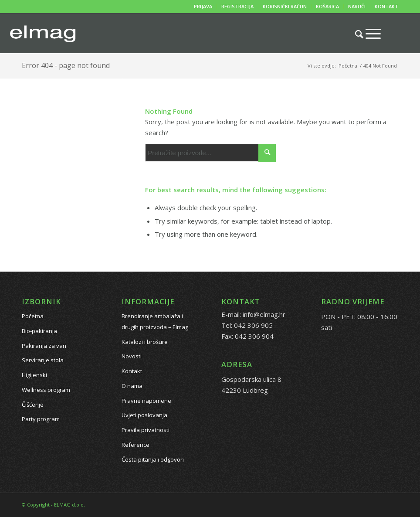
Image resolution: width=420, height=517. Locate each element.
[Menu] (369, 34)
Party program (41, 419)
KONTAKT (386, 6)
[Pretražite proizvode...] (355, 34)
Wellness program (46, 390)
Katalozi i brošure (145, 342)
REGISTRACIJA (237, 6)
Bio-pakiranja (39, 331)
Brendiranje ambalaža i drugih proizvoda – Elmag (155, 321)
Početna (33, 316)
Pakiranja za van (44, 346)
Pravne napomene (146, 401)
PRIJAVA (203, 6)
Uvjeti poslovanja (144, 415)
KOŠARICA (327, 6)
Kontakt (132, 371)
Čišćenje (33, 405)
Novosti (132, 356)
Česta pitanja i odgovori (153, 459)
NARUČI (357, 6)
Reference (135, 445)
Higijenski (34, 375)
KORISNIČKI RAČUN (285, 6)
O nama (132, 386)
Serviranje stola (43, 360)
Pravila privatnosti (146, 430)
